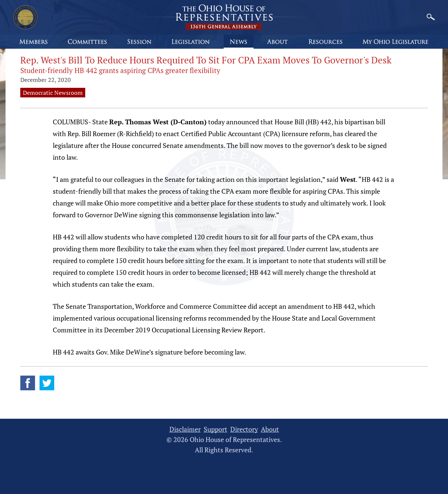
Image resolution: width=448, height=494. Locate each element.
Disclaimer (185, 429)
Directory (244, 429)
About (270, 429)
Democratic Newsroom (53, 93)
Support (216, 429)
